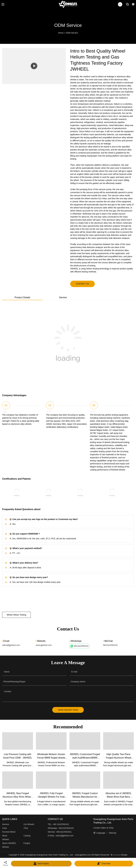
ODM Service (72, 33)
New (4, 836)
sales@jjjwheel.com (11, 645)
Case (5, 828)
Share (5, 863)
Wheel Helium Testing (16, 615)
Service (6, 824)
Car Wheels (29, 824)
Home (61, 33)
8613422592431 (79, 646)
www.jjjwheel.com (44, 645)
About (5, 843)
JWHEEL (12, 843)
